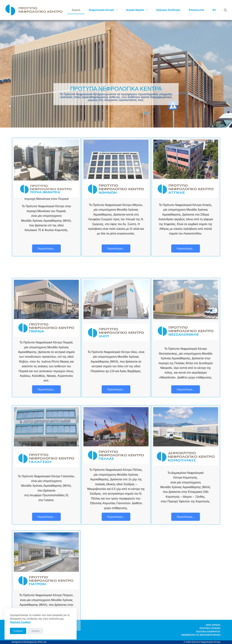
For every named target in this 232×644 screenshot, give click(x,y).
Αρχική (76, 10)
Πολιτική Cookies (210, 628)
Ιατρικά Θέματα (137, 10)
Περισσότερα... (46, 248)
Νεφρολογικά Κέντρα (104, 10)
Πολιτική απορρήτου (208, 632)
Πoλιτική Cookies (20, 622)
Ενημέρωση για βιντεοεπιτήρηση (201, 635)
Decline (35, 631)
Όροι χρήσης (213, 625)
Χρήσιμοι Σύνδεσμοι (168, 10)
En (214, 10)
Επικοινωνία (196, 10)
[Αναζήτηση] (225, 10)
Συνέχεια (18, 631)
